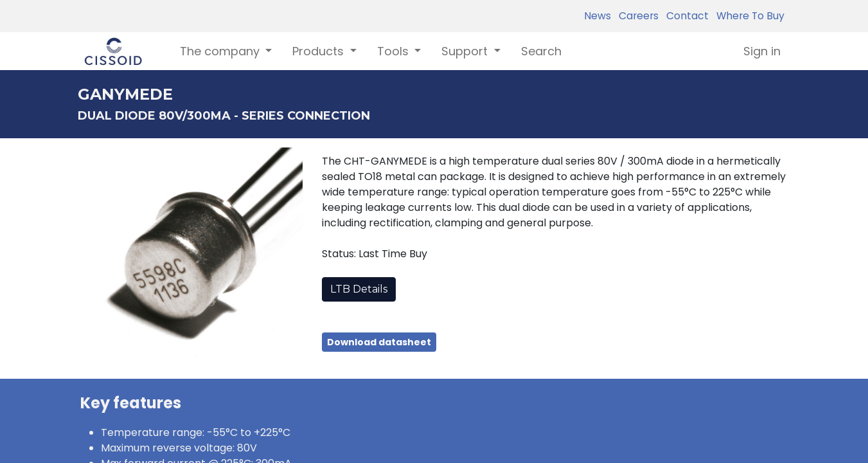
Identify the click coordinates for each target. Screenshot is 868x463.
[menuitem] (541, 51)
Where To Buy (748, 16)
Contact (685, 16)
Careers (636, 16)
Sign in (762, 51)
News (598, 16)
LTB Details (359, 289)
